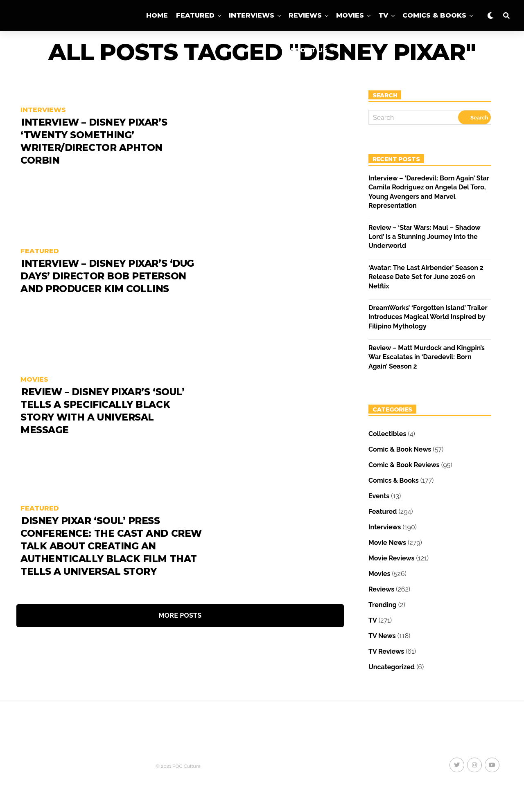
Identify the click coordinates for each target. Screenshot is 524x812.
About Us (308, 50)
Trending (383, 605)
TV (383, 15)
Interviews (252, 15)
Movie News (387, 543)
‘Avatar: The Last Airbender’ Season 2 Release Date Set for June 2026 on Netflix (426, 277)
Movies (350, 15)
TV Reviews (386, 651)
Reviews (305, 15)
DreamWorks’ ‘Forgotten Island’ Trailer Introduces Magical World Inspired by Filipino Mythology (428, 317)
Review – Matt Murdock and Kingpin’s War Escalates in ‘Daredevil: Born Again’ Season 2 (427, 357)
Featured (195, 15)
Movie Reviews (391, 558)
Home (157, 15)
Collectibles (387, 434)
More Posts (180, 615)
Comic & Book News (400, 449)
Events (379, 496)
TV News (382, 636)
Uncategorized (392, 667)
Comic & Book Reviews (404, 465)
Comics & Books (434, 15)
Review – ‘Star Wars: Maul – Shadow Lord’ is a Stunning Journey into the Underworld (424, 237)
